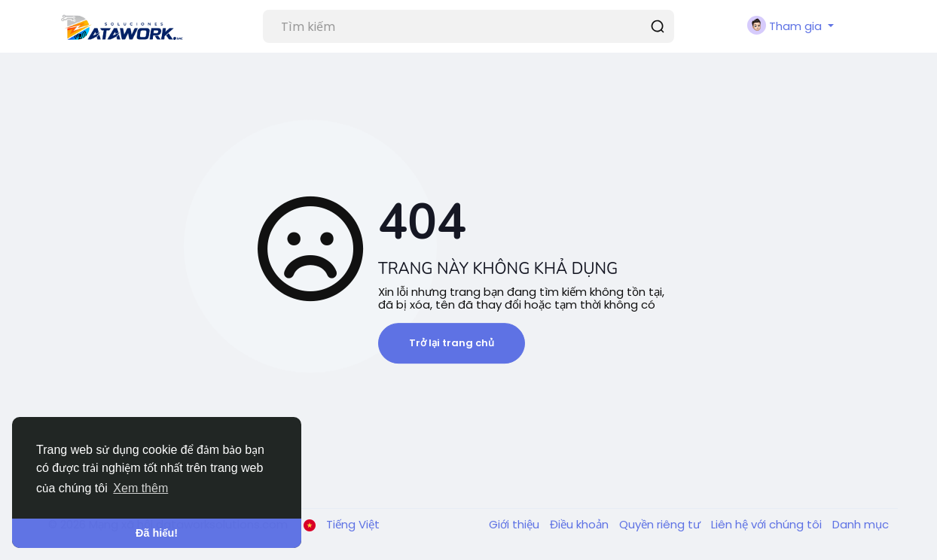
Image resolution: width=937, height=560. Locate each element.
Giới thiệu (516, 524)
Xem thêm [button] (140, 488)
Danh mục (861, 524)
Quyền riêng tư (661, 524)
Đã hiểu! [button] (157, 533)
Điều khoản (581, 524)
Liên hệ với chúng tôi (768, 524)
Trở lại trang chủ (452, 343)
